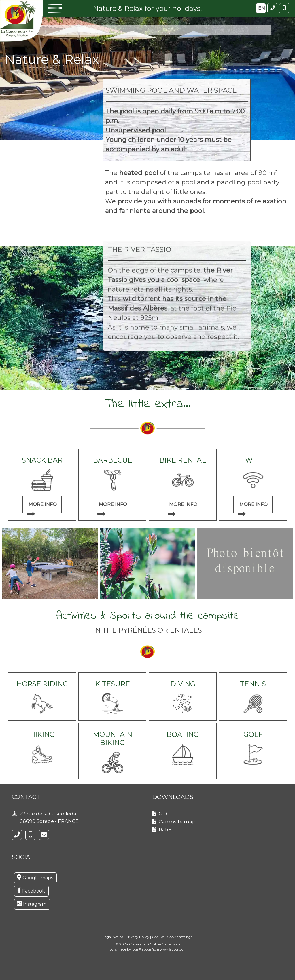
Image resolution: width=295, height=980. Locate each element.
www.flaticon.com (173, 950)
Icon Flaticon (142, 950)
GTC (164, 814)
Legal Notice (113, 937)
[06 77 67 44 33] (30, 835)
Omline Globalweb (164, 944)
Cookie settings (180, 937)
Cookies (158, 937)
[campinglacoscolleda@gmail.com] (44, 835)
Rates (166, 829)
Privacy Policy (137, 937)
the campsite (189, 173)
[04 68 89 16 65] (17, 835)
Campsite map (177, 822)
